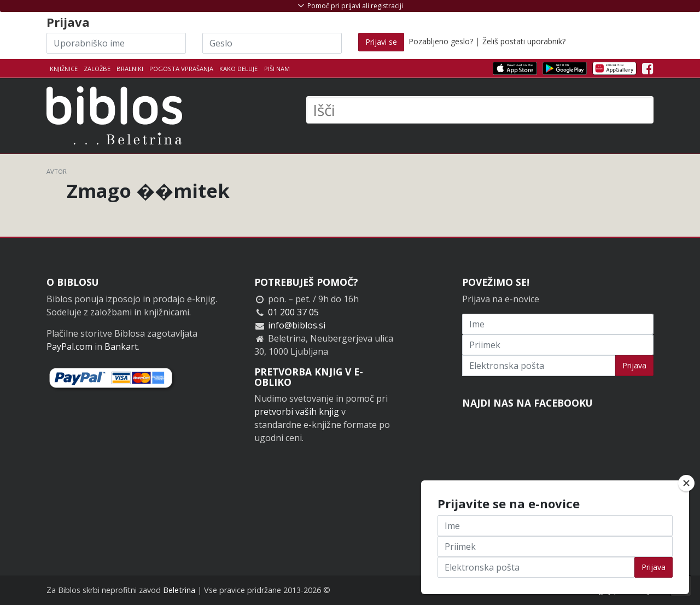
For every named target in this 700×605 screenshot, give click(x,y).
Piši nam (277, 69)
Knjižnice (64, 69)
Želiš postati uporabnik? (524, 41)
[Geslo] (272, 43)
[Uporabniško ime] (116, 43)
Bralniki (130, 69)
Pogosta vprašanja (181, 69)
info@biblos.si (297, 325)
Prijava (634, 365)
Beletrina (179, 590)
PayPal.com (69, 346)
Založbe (97, 69)
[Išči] (480, 110)
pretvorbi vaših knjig (297, 412)
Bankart (121, 346)
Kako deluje (238, 69)
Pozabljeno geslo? (441, 41)
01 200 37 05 (293, 312)
